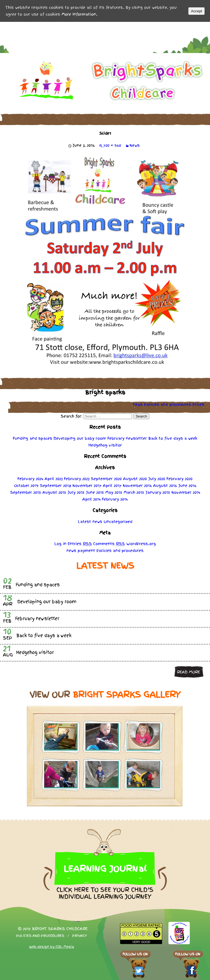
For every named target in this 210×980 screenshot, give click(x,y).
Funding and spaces (33, 438)
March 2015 (134, 492)
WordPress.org (141, 544)
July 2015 (76, 492)
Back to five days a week (173, 438)
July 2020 (157, 479)
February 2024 (30, 479)
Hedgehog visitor (105, 445)
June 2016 (187, 485)
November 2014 (186, 492)
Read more (188, 672)
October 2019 (26, 485)
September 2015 (26, 492)
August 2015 (54, 492)
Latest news (90, 522)
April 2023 (54, 479)
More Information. (79, 14)
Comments (109, 544)
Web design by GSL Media (52, 947)
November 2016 (137, 485)
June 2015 (95, 492)
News (135, 145)
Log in (60, 544)
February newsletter (127, 438)
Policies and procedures (40, 936)
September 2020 (106, 479)
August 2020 (135, 479)
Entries (80, 544)
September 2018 (56, 485)
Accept (196, 11)
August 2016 (165, 485)
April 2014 (91, 499)
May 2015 (114, 492)
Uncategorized (118, 522)
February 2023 (77, 479)
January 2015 (158, 492)
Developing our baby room (80, 438)
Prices (198, 404)
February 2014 (115, 499)
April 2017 (112, 485)
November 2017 (87, 485)
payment (86, 550)
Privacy (80, 936)
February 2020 (180, 479)
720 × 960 (112, 145)
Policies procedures (168, 404)
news (138, 404)
